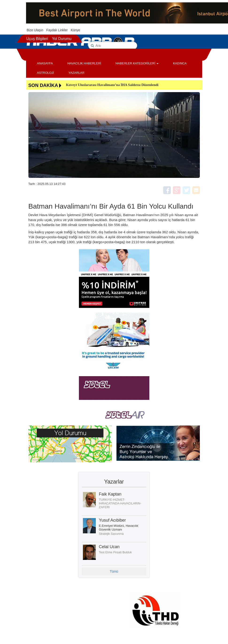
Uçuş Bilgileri (37, 39)
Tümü (114, 571)
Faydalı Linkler (57, 30)
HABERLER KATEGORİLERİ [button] (137, 63)
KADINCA (180, 63)
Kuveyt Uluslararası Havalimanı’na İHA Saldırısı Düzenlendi (112, 85)
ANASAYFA (45, 63)
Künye (75, 30)
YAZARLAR (77, 73)
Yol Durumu (62, 39)
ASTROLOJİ (46, 73)
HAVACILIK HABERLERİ (84, 63)
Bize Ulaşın (35, 30)
